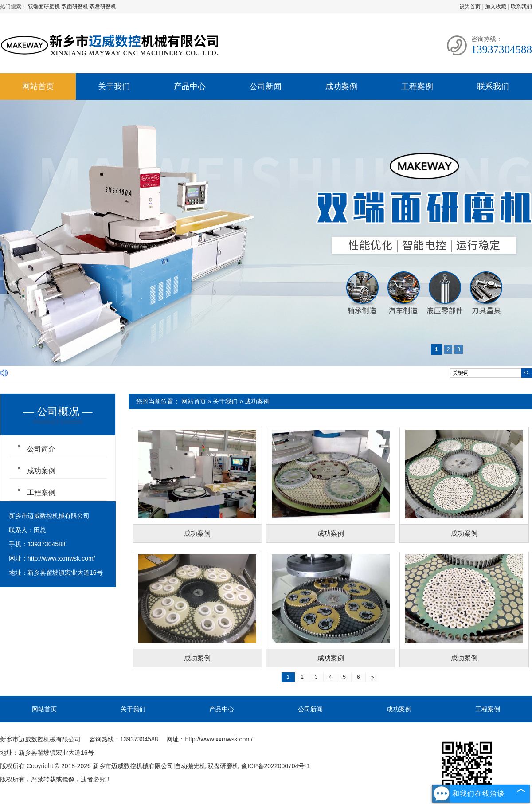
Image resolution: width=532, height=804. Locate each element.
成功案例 (341, 86)
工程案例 (417, 86)
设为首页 (470, 7)
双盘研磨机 (103, 7)
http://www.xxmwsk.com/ (61, 558)
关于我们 (114, 86)
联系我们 (521, 7)
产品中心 (190, 86)
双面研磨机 (76, 7)
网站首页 (38, 86)
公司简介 (41, 449)
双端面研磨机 (45, 7)
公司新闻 (266, 86)
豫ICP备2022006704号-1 (276, 766)
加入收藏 (496, 7)
